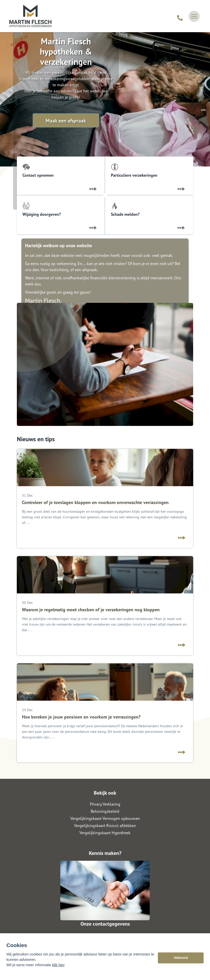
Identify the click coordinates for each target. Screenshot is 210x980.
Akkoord (181, 961)
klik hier (58, 969)
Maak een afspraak (66, 121)
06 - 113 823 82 (105, 935)
